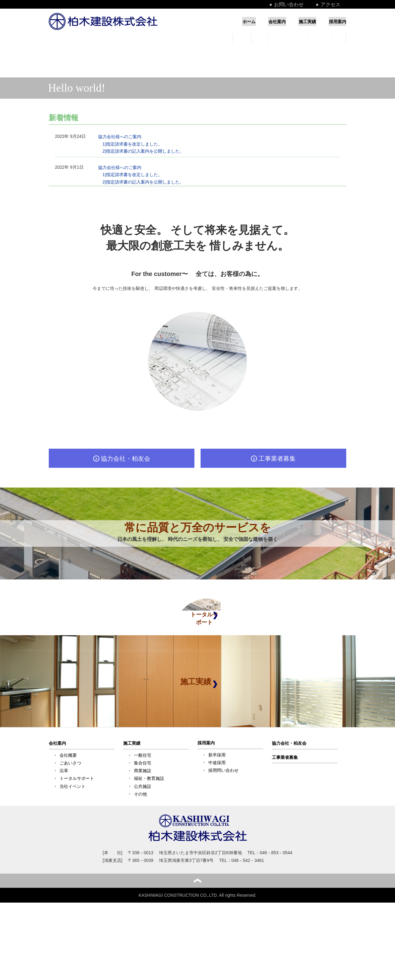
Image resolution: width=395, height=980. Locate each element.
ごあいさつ (70, 821)
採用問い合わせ (223, 828)
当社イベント (73, 844)
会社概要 (68, 813)
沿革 (64, 828)
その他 (140, 852)
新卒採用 (217, 812)
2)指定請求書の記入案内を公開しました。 (143, 151)
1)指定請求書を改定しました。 (132, 144)
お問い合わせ (306, 4)
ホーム (214, 21)
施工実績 (296, 21)
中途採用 (217, 820)
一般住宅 (143, 813)
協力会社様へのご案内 (120, 137)
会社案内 (254, 21)
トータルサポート (77, 836)
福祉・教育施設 (149, 836)
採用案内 (336, 21)
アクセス (338, 4)
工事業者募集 (285, 815)
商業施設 (143, 828)
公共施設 (143, 844)
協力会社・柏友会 (289, 801)
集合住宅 (143, 821)
